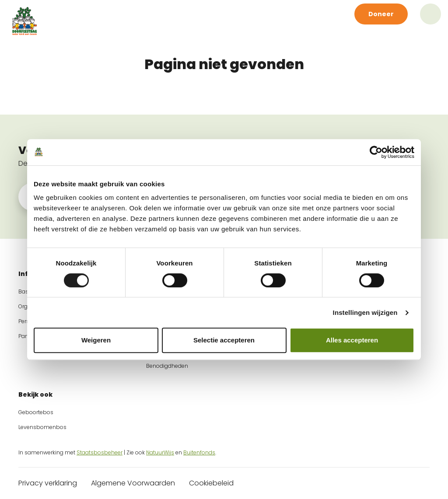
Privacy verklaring (48, 483)
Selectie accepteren (224, 340)
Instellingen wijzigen (365, 312)
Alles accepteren (352, 340)
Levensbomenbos (42, 427)
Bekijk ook (35, 394)
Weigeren (96, 340)
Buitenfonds (199, 452)
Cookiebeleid (211, 483)
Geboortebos (36, 412)
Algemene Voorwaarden (133, 483)
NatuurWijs (160, 452)
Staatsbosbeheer (100, 452)
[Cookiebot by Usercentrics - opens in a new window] (376, 152)
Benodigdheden (167, 366)
